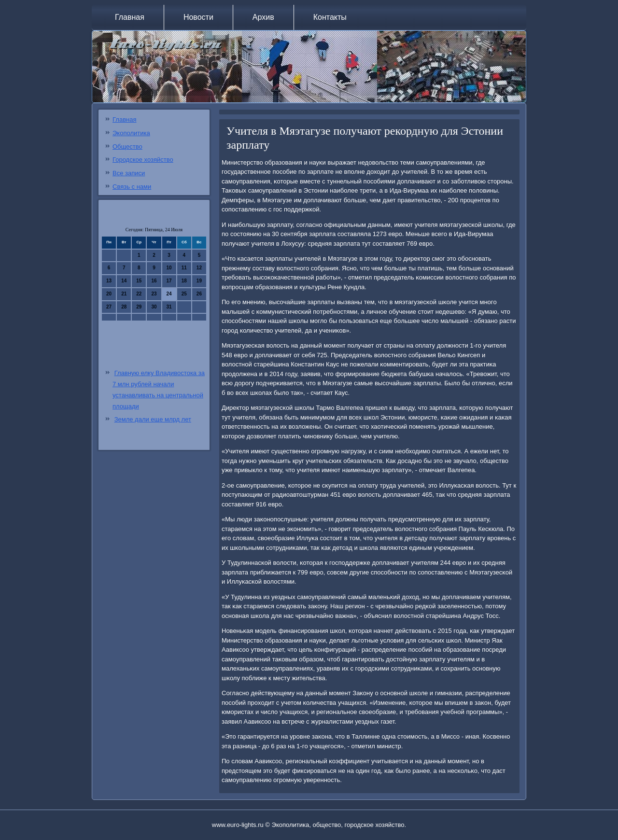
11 (184, 268)
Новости (198, 17)
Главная (130, 17)
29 (139, 307)
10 (169, 268)
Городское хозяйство (143, 160)
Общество (127, 147)
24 (169, 294)
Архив (263, 17)
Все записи (129, 173)
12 (199, 268)
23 (154, 294)
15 (139, 281)
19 (199, 281)
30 (154, 307)
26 (199, 294)
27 (109, 307)
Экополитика (131, 133)
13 (109, 281)
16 (154, 281)
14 (124, 281)
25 (184, 294)
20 (109, 294)
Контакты (330, 17)
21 (124, 294)
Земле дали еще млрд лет (153, 419)
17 (169, 281)
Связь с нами (132, 187)
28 (124, 307)
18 (184, 281)
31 (169, 307)
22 (139, 294)
